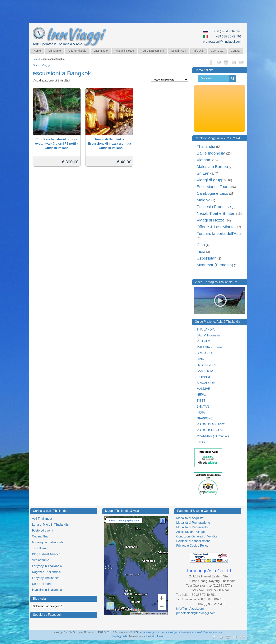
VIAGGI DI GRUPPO (211, 424)
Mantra (145, 636)
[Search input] (214, 78)
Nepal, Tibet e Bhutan (216, 213)
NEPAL (202, 395)
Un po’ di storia (42, 584)
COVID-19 (217, 51)
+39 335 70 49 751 (229, 36)
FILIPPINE (204, 377)
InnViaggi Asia (120, 636)
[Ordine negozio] (169, 80)
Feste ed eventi (42, 530)
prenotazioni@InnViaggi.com (196, 613)
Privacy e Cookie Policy (192, 546)
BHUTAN (203, 407)
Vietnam (204, 160)
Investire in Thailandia (47, 590)
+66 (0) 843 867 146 (228, 31)
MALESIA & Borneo (210, 347)
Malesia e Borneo (212, 166)
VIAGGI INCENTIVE (211, 430)
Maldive (204, 200)
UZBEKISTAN (206, 365)
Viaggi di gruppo (211, 180)
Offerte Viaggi (41, 65)
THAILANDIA (206, 329)
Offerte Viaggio (77, 51)
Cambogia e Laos (212, 193)
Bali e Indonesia (211, 153)
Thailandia (206, 146)
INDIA (201, 412)
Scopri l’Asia (179, 51)
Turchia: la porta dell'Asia (219, 233)
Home (37, 51)
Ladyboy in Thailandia (47, 566)
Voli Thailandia (42, 519)
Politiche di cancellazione (193, 541)
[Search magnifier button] (233, 78)
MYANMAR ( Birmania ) (213, 436)
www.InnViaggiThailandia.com (177, 632)
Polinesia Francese (214, 207)
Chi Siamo (55, 51)
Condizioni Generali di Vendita (197, 536)
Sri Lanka (205, 173)
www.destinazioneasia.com (209, 632)
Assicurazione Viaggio (191, 532)
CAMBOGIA (205, 371)
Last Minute (101, 51)
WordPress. (158, 636)
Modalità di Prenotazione (193, 523)
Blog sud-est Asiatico (46, 554)
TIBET (201, 401)
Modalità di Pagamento (192, 527)
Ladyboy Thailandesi (46, 578)
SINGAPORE (206, 383)
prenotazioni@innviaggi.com (222, 42)
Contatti (236, 51)
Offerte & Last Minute (216, 227)
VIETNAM (203, 341)
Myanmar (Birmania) (215, 265)
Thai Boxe (39, 548)
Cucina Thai (40, 536)
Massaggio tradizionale (48, 542)
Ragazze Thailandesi (46, 572)
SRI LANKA (205, 353)
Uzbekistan (207, 258)
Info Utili (198, 51)
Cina (201, 245)
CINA (200, 359)
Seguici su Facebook (47, 615)
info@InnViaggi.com (190, 609)
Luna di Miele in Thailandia (50, 525)
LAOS (201, 442)
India (201, 251)
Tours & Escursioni (153, 51)
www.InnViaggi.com (150, 632)
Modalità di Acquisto (190, 518)
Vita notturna (41, 560)
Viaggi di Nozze (124, 51)
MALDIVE (203, 389)
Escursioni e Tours (213, 187)
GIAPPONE (205, 418)
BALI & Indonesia (209, 335)
